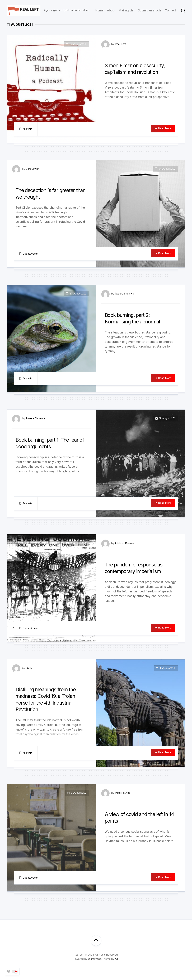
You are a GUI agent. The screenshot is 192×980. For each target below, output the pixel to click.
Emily (29, 668)
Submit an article (150, 10)
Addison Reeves (125, 543)
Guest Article (30, 254)
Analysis (27, 129)
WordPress (95, 959)
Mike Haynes (123, 793)
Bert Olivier (32, 169)
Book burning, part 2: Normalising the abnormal (135, 318)
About (111, 10)
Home (99, 10)
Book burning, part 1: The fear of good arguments (51, 443)
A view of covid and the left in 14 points (140, 817)
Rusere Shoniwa (124, 294)
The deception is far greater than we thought (49, 193)
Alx (117, 959)
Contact (170, 10)
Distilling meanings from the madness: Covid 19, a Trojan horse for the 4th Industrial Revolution (49, 699)
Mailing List (127, 10)
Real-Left (121, 44)
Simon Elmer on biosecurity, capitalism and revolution (138, 69)
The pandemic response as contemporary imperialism (137, 568)
